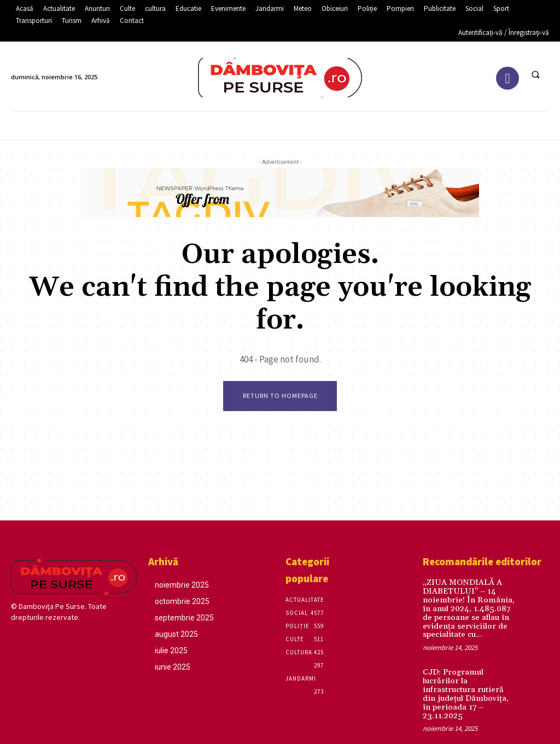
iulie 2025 (171, 651)
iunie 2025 (173, 667)
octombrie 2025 (182, 601)
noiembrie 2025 (182, 585)
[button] (535, 74)
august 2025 (176, 634)
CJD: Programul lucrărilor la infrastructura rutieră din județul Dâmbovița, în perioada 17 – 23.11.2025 (470, 683)
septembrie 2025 (184, 618)
